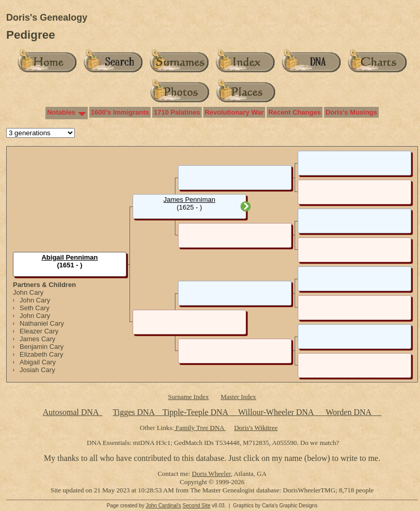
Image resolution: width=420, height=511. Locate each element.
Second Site (197, 506)
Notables (61, 112)
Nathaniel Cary (42, 323)
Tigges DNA (133, 412)
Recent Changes (295, 112)
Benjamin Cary (42, 347)
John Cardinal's (163, 506)
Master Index (238, 397)
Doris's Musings (351, 112)
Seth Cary (35, 308)
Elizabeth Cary (42, 354)
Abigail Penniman (69, 257)
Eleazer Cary (39, 331)
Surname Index (189, 397)
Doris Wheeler (211, 474)
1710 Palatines (177, 112)
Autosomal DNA (73, 412)
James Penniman (189, 199)
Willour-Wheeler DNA (277, 412)
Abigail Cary (38, 362)
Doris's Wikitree (256, 428)
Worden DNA (349, 412)
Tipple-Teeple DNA (195, 412)
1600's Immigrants (120, 112)
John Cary (28, 292)
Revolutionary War (234, 112)
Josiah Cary (37, 370)
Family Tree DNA (200, 428)
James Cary (37, 339)
